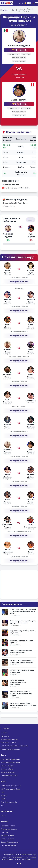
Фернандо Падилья (19, 46)
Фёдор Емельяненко (10, 842)
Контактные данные (9, 739)
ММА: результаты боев (10, 789)
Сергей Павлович (8, 845)
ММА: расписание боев (11, 786)
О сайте (4, 733)
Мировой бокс (7, 766)
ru (20, 3)
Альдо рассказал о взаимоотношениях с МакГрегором (18, 682)
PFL (2, 805)
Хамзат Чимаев (7, 836)
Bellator (4, 796)
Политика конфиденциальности (14, 746)
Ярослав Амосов (8, 826)
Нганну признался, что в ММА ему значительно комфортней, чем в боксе (23, 611)
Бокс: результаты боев (10, 763)
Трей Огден (31, 401)
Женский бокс (7, 769)
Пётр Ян (4, 832)
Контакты (5, 736)
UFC (3, 792)
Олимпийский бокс (9, 776)
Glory (3, 816)
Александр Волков (9, 829)
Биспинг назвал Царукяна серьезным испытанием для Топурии (21, 694)
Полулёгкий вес (19, 74)
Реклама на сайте (8, 743)
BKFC (3, 799)
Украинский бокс (8, 772)
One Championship (9, 802)
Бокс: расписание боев (11, 759)
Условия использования (11, 749)
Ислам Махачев (7, 839)
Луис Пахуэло (19, 100)
